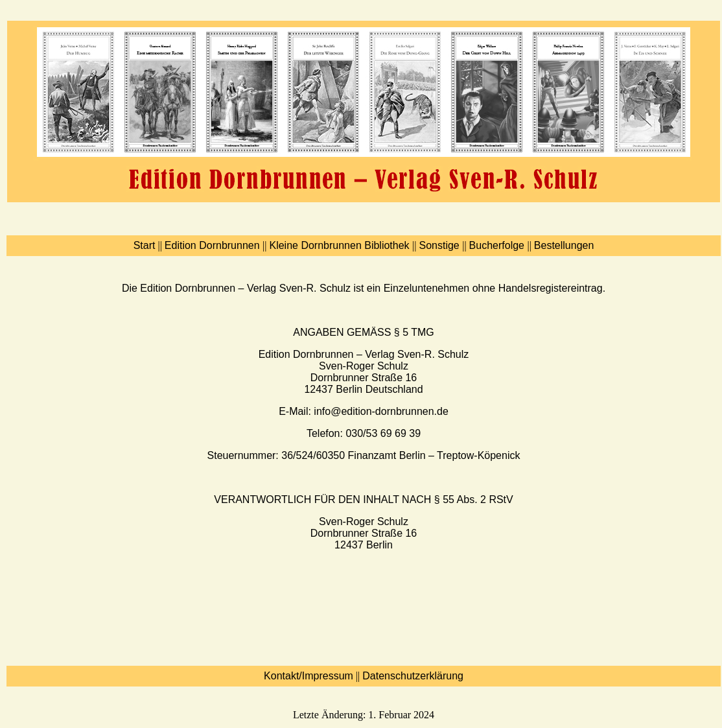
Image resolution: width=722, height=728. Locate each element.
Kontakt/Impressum (309, 676)
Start (145, 245)
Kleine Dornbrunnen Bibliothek (341, 245)
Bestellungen (564, 245)
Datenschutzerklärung (413, 676)
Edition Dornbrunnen (214, 245)
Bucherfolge (498, 245)
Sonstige (440, 245)
